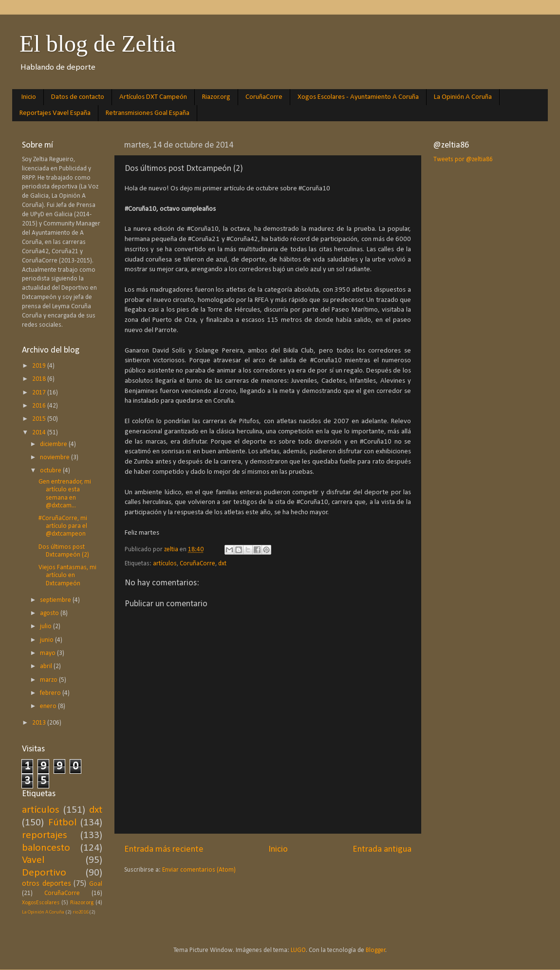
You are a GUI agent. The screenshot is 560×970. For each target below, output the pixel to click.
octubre (51, 471)
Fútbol (62, 823)
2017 (40, 393)
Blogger (376, 950)
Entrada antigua (382, 849)
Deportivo (44, 873)
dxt (222, 564)
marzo (49, 680)
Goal (96, 884)
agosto (50, 613)
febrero (51, 693)
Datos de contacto (78, 97)
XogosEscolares (41, 903)
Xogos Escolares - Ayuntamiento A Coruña (358, 97)
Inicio (29, 97)
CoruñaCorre (264, 97)
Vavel (33, 860)
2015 (40, 419)
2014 (40, 433)
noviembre (56, 457)
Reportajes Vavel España (55, 113)
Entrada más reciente (164, 849)
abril (47, 666)
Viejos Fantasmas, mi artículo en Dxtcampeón (67, 575)
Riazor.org (216, 97)
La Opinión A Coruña (463, 97)
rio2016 (80, 912)
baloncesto (46, 848)
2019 (40, 366)
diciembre (54, 444)
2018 (40, 379)
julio (47, 626)
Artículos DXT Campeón (153, 97)
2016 (40, 406)
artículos (165, 564)
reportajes (45, 835)
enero (49, 706)
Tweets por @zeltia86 (463, 159)
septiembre (56, 600)
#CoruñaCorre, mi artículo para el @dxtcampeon (63, 526)
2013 (40, 723)
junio (47, 640)
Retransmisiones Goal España (148, 113)
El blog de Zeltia (98, 44)
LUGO (298, 950)
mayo (48, 653)
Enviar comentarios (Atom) (199, 870)
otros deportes (47, 884)
